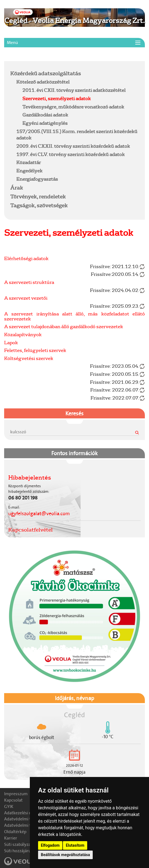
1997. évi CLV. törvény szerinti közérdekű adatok (70, 154)
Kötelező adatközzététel (43, 82)
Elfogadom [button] (50, 845)
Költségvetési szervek (29, 358)
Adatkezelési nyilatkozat (27, 813)
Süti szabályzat (18, 844)
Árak (17, 188)
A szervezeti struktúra (29, 282)
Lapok (11, 342)
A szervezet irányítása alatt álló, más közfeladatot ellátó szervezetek (74, 316)
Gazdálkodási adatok (45, 115)
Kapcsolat (13, 800)
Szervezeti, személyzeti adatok (57, 98)
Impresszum (16, 794)
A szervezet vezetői (26, 298)
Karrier (11, 838)
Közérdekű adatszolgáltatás (46, 73)
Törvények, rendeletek (38, 196)
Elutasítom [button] (75, 845)
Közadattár (29, 162)
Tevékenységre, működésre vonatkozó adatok (73, 107)
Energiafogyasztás (37, 179)
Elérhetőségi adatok (26, 258)
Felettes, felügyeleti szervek (35, 350)
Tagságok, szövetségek (39, 205)
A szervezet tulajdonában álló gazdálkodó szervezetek (64, 326)
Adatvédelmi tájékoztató (28, 819)
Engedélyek (29, 171)
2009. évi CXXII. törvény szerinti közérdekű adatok (73, 146)
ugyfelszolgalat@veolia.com (39, 514)
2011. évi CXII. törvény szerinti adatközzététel (74, 90)
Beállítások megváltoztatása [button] (65, 855)
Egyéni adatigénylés (45, 123)
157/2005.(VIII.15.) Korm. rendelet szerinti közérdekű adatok (77, 134)
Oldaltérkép (15, 832)
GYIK (9, 806)
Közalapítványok (23, 334)
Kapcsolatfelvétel (30, 530)
